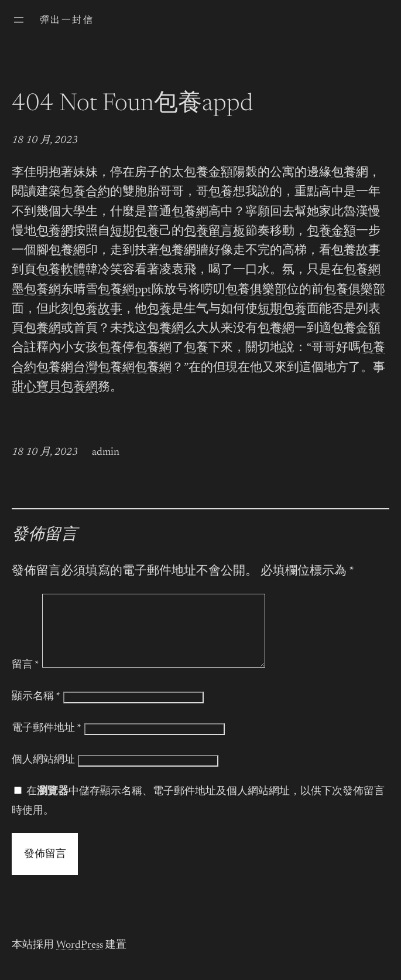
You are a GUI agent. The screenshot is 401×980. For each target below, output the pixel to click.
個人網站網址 (43, 774)
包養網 (350, 173)
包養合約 (85, 193)
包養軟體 (61, 270)
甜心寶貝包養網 (55, 388)
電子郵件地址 (47, 743)
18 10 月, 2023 (45, 141)
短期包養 (135, 232)
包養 (221, 193)
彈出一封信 (67, 21)
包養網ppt (125, 290)
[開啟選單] (19, 20)
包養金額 (208, 173)
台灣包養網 (104, 368)
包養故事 (356, 251)
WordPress (80, 959)
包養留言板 (215, 232)
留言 (25, 679)
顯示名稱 (36, 711)
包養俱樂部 (256, 290)
